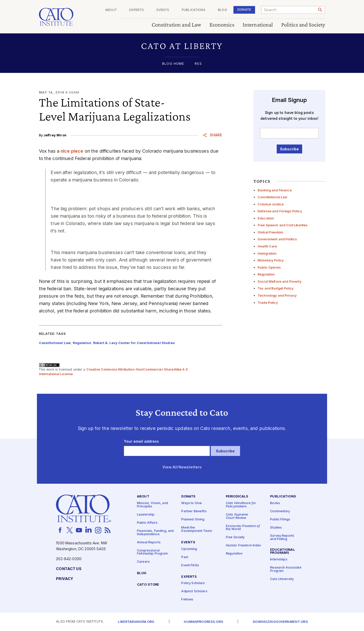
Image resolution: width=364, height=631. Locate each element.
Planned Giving (193, 520)
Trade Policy (268, 303)
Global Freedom (270, 232)
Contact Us (69, 569)
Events (163, 10)
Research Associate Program (286, 569)
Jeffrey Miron (55, 135)
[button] (182, 46)
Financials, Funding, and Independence (155, 533)
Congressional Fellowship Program (152, 552)
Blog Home (173, 64)
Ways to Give (192, 503)
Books (275, 503)
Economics (222, 25)
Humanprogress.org (203, 622)
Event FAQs (190, 565)
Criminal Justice (271, 204)
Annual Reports (149, 542)
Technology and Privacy (277, 295)
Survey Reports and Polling (282, 537)
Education (266, 218)
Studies (276, 528)
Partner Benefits (194, 511)
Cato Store (148, 585)
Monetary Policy (271, 260)
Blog (222, 10)
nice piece (72, 151)
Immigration (267, 253)
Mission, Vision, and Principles (152, 505)
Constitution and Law (177, 25)
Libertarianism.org (136, 622)
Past (185, 557)
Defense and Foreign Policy (280, 211)
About (111, 10)
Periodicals (237, 497)
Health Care (267, 246)
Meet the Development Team (197, 529)
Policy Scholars (193, 583)
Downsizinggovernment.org (280, 622)
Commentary (280, 511)
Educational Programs (283, 551)
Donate (244, 10)
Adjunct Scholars (194, 591)
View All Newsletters (182, 467)
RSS (198, 64)
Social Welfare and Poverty (279, 281)
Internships (279, 560)
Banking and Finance (275, 190)
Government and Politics (277, 239)
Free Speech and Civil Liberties (283, 225)
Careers (143, 562)
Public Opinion (269, 267)
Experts (137, 10)
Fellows (187, 600)
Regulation (266, 274)
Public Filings (280, 520)
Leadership (146, 515)
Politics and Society (303, 25)
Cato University (282, 579)
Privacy (65, 579)
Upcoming (189, 549)
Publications (194, 10)
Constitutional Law (273, 197)
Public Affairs (147, 523)
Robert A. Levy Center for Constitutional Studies (134, 343)
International (258, 25)
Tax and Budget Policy (276, 288)
